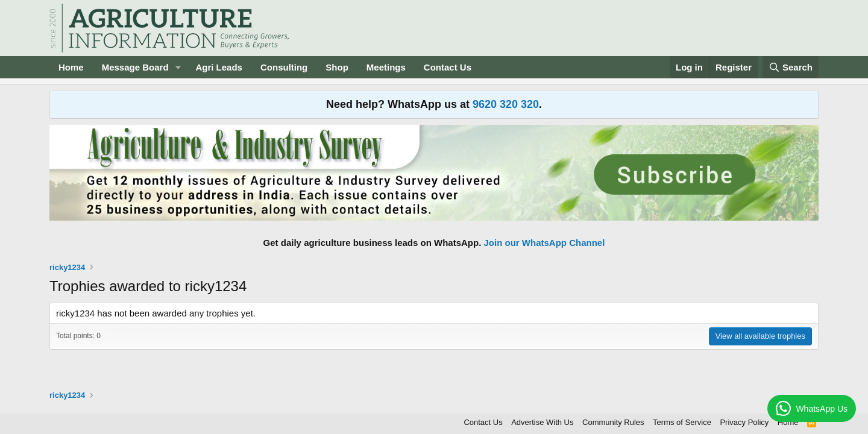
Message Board (135, 67)
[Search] (791, 67)
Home (71, 67)
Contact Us (448, 67)
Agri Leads (219, 67)
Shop (337, 67)
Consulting (284, 67)
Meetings (386, 67)
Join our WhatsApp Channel (545, 243)
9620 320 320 (506, 104)
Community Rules (613, 422)
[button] (178, 67)
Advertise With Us (542, 422)
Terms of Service (682, 422)
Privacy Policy (744, 422)
